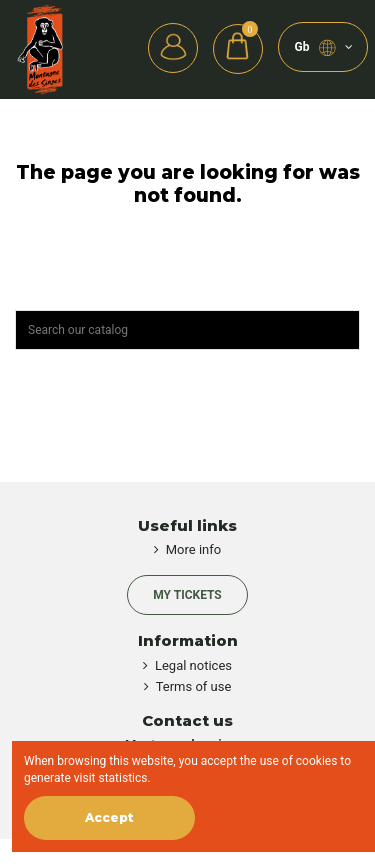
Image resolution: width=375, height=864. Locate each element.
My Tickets (187, 595)
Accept (109, 817)
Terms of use (194, 686)
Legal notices (193, 665)
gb (324, 48)
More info (193, 549)
